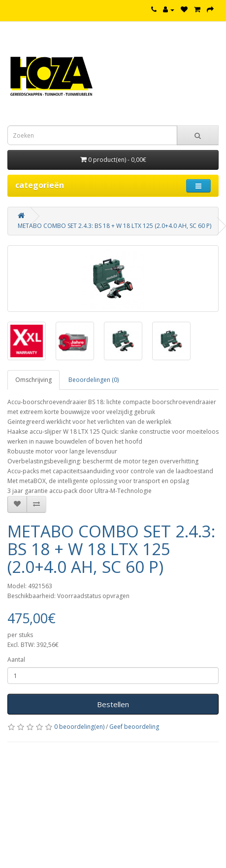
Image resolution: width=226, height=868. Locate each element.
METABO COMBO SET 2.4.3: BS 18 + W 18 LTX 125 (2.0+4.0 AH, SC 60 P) (114, 226)
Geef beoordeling (134, 727)
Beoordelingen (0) (94, 380)
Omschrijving (33, 380)
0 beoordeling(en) (79, 727)
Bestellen (113, 704)
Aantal (16, 660)
